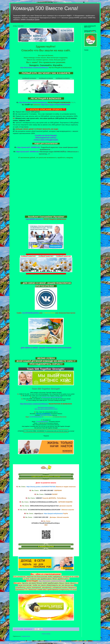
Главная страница (46, 634)
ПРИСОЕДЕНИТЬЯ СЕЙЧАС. (46, 138)
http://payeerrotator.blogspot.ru (46, 407)
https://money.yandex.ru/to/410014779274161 (41, 487)
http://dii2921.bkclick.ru (34, 219)
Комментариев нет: (28, 629)
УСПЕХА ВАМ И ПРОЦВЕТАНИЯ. (46, 140)
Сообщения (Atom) (26, 636)
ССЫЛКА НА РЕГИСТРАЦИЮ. (46, 136)
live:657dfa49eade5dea (31, 313)
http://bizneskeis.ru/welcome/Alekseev (34, 68)
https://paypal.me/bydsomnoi (53, 514)
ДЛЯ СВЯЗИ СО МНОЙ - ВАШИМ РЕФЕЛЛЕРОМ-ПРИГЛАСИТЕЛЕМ (46, 348)
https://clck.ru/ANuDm (46, 415)
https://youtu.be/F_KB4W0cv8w (28, 147)
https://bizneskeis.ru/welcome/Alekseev (52, 581)
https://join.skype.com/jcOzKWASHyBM (56, 105)
